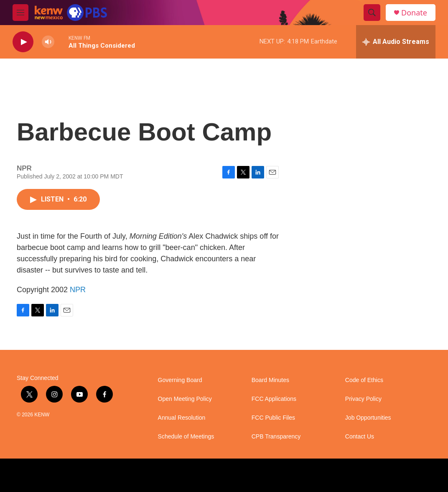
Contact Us (360, 437)
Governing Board (180, 380)
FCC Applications (274, 399)
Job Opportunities (368, 418)
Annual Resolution (182, 418)
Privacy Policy (363, 399)
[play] (23, 42)
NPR (78, 290)
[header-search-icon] (372, 13)
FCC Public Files (273, 418)
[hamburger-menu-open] (20, 13)
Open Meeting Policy (185, 399)
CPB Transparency (276, 437)
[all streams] (396, 42)
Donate (414, 13)
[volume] (48, 42)
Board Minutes (270, 380)
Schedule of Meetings (186, 437)
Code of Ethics (364, 380)
